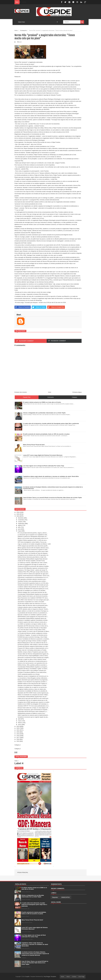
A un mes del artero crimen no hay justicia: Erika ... (32, 630)
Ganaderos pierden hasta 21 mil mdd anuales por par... (33, 585)
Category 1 (18, 745)
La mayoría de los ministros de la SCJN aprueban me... (33, 555)
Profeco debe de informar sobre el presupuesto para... (33, 605)
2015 (18, 741)
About (68, 977)
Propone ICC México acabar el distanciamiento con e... (33, 648)
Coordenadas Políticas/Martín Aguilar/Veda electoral (32, 559)
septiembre (21, 524)
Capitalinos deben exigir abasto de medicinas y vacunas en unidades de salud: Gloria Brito (35, 944)
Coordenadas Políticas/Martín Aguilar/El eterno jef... (32, 618)
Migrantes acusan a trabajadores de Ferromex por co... (33, 676)
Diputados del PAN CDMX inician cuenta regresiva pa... (33, 693)
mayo (20, 531)
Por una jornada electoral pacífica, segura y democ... (33, 533)
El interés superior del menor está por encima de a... (33, 622)
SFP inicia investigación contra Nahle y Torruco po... (32, 542)
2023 (18, 726)
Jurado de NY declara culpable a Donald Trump (31, 561)
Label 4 (19, 763)
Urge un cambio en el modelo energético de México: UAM (34, 544)
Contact (74, 977)
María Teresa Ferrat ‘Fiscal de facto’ (32, 920)
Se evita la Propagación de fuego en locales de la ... (32, 564)
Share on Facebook (22, 307)
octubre (20, 522)
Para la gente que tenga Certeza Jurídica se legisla (32, 641)
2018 (18, 736)
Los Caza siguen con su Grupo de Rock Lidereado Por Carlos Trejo (34, 936)
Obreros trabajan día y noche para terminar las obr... (33, 592)
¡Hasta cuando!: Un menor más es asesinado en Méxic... (34, 631)
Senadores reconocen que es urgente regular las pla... (33, 717)
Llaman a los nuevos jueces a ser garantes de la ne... (33, 663)
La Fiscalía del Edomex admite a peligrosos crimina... (33, 633)
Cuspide (27, 977)
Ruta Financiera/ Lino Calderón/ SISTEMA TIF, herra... (33, 598)
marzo (20, 721)
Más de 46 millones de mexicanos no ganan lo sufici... (33, 550)
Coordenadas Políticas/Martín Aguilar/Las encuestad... (33, 594)
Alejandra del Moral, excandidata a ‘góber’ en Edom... (33, 669)
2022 (18, 728)
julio (19, 527)
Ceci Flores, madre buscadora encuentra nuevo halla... (33, 551)
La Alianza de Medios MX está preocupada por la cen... (33, 589)
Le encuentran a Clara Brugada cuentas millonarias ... (33, 678)
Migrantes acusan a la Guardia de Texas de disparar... (33, 553)
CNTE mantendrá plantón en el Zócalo (29, 674)
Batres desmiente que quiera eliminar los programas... (33, 680)
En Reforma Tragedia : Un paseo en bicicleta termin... (33, 635)
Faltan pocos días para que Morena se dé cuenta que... (33, 698)
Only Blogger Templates (50, 977)
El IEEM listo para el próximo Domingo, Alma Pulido (32, 637)
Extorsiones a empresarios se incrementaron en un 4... (33, 577)
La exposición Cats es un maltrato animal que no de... (33, 700)
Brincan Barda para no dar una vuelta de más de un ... (33, 643)
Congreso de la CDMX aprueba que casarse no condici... (34, 702)
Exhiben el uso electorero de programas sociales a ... (33, 682)
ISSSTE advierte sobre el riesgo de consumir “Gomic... (33, 609)
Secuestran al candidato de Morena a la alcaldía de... (33, 691)
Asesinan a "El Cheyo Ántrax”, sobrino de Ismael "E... (33, 570)
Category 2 (18, 749)
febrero (20, 723)
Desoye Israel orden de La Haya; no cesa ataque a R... (33, 708)
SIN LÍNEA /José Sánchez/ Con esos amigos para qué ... (34, 600)
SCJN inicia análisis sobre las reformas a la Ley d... (32, 604)
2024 (18, 516)
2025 (18, 514)
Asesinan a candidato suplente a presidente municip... (33, 620)
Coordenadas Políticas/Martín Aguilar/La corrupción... (33, 667)
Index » (17, 761)
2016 (18, 739)
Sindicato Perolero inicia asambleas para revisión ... (32, 581)
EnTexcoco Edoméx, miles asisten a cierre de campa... (33, 644)
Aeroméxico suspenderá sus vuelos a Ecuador (31, 602)
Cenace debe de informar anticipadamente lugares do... (33, 654)
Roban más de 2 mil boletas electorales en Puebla (32, 650)
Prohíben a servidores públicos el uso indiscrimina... (32, 672)
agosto (20, 525)
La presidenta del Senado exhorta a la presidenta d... (33, 613)
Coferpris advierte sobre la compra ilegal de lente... (32, 607)
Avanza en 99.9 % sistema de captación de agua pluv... (33, 574)
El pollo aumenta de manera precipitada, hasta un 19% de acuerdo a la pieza (34, 913)
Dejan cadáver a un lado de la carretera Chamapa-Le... (33, 611)
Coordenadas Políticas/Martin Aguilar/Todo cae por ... (33, 697)
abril (19, 719)
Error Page (81, 977)
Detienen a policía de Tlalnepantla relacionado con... (33, 536)
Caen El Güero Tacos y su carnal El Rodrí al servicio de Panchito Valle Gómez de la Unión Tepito (35, 963)
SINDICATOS (65, 897)
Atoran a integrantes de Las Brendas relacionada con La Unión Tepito (33, 896)
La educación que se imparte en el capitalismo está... (33, 535)
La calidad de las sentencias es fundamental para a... (33, 661)
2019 (18, 734)
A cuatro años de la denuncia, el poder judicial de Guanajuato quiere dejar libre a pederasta (34, 904)
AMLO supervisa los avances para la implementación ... (33, 715)
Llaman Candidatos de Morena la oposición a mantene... (34, 639)
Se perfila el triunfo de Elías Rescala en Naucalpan (32, 628)
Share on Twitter (38, 307)
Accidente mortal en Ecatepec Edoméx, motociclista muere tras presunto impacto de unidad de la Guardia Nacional (35, 954)
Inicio (50, 392)
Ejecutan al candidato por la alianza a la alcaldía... (32, 590)
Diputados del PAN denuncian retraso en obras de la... (33, 626)
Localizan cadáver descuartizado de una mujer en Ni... (33, 587)
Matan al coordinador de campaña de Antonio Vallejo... (33, 695)
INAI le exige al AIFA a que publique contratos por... (32, 671)
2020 (18, 732)
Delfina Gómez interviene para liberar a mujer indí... (32, 557)
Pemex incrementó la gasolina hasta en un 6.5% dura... (33, 583)
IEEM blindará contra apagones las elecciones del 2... (33, 617)
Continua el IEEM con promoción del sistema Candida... (34, 566)
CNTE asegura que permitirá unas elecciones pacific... (33, 546)
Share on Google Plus (56, 307)
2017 (18, 738)
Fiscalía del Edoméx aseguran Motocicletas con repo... (33, 646)
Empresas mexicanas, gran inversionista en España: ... (33, 710)
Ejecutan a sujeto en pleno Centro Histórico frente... (32, 659)
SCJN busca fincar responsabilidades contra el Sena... (33, 656)
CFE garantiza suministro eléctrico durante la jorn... (32, 579)
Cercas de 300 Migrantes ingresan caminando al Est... (33, 568)
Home (16, 30)
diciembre (21, 518)
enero (20, 725)
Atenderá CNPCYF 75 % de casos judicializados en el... (34, 706)
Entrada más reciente (21, 392)
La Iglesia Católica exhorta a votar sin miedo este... (32, 689)
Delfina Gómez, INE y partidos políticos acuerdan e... (33, 665)
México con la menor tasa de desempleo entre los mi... (33, 538)
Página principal (23, 873)
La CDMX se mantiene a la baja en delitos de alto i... (33, 624)
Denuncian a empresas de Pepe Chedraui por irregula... (34, 657)
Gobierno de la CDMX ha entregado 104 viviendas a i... (33, 704)
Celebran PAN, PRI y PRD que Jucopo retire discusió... (33, 572)
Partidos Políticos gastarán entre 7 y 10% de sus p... (33, 540)
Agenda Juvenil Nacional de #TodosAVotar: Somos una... (34, 576)
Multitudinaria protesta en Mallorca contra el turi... (32, 713)
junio (19, 529)
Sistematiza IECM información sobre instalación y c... (33, 711)
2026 (18, 512)
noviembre (21, 520)
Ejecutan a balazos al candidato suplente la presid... (32, 615)
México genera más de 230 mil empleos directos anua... (34, 548)
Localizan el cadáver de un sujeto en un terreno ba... (33, 687)
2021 (18, 730)
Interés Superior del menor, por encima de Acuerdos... (33, 596)
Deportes (55, 897)
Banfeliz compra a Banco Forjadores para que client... (33, 652)
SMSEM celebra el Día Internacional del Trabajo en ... (33, 684)
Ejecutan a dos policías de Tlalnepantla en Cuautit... (32, 685)
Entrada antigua (77, 392)
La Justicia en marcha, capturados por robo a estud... (33, 563)
